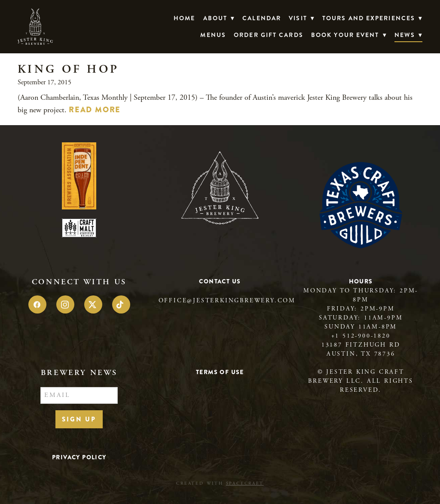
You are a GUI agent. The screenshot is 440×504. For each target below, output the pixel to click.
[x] (93, 304)
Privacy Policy (79, 457)
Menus (213, 35)
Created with (220, 484)
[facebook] (37, 304)
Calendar (262, 18)
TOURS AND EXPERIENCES (372, 18)
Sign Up (79, 419)
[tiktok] (121, 304)
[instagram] (65, 304)
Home (184, 18)
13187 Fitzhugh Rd (361, 345)
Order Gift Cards (269, 35)
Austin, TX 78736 (361, 354)
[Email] (79, 396)
